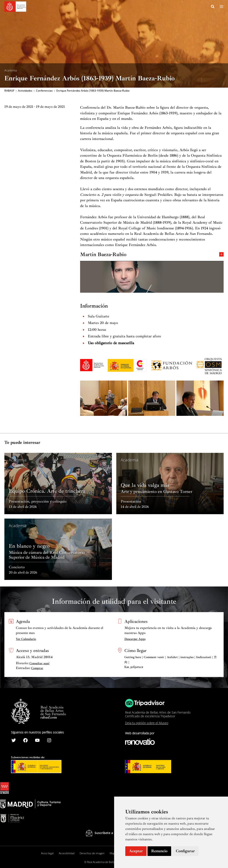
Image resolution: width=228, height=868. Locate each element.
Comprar (37, 668)
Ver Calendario (26, 639)
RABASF (9, 91)
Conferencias (44, 91)
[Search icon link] (213, 7)
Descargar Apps (135, 639)
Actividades (25, 91)
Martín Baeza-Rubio (152, 255)
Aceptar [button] (136, 851)
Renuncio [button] (159, 851)
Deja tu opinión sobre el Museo (147, 723)
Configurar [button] (185, 851)
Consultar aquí (39, 663)
